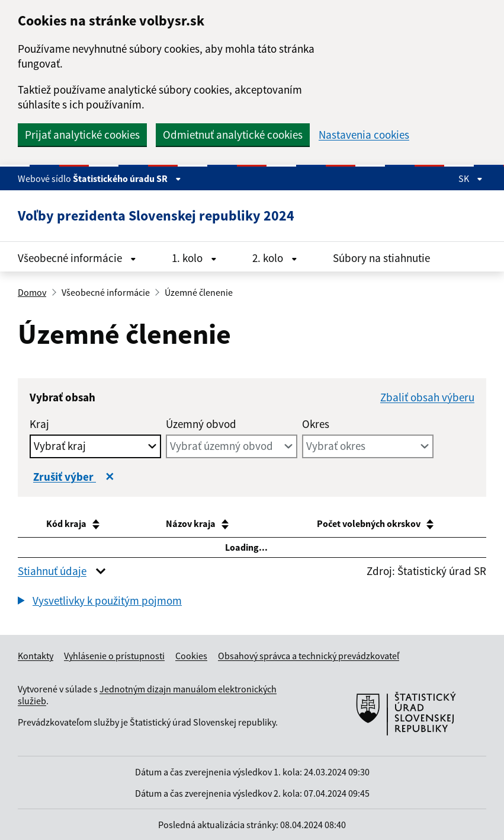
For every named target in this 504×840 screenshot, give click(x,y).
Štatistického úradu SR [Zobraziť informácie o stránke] (127, 178)
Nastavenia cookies (364, 135)
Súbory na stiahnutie (381, 258)
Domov (32, 292)
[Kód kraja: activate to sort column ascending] (76, 524)
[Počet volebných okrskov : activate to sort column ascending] (376, 524)
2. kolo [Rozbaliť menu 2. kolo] (275, 258)
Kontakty (36, 656)
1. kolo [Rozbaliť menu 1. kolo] (194, 258)
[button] (100, 601)
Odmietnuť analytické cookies (233, 135)
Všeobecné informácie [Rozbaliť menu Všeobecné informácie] (77, 258)
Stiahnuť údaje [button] (52, 571)
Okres (316, 424)
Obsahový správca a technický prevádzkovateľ (309, 656)
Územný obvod (201, 424)
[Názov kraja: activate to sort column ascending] (200, 524)
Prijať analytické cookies (82, 135)
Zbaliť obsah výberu (427, 397)
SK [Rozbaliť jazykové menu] (471, 178)
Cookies (191, 656)
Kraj (39, 424)
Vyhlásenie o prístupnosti (114, 656)
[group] (252, 602)
